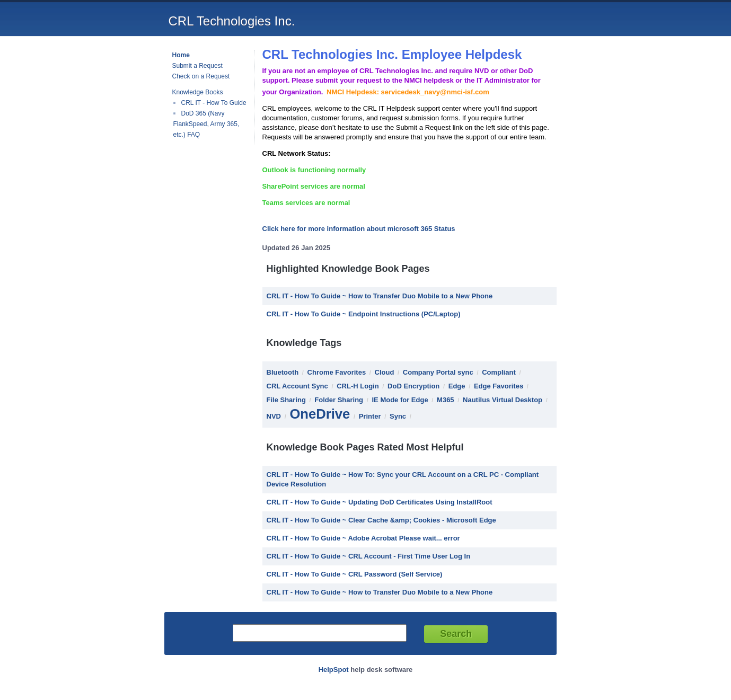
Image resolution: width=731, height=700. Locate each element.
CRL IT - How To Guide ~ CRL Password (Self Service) (355, 574)
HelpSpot (334, 670)
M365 (446, 400)
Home (181, 55)
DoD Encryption (413, 386)
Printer (370, 416)
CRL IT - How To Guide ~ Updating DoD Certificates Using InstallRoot (380, 502)
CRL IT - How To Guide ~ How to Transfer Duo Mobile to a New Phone (380, 296)
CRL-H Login (358, 386)
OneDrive (320, 414)
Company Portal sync (438, 372)
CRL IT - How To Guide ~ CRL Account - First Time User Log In (369, 556)
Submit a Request (197, 66)
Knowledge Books (198, 92)
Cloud (385, 372)
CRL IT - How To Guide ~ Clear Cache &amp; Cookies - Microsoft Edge (381, 520)
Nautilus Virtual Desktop (503, 400)
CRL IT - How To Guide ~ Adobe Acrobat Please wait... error (363, 538)
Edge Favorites (499, 386)
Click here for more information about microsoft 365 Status (359, 229)
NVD (274, 416)
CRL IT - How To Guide (214, 103)
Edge (457, 386)
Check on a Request (201, 76)
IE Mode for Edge (400, 400)
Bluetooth (283, 372)
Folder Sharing (339, 400)
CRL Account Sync (297, 386)
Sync (398, 416)
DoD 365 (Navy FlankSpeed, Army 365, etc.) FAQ (206, 124)
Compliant (499, 372)
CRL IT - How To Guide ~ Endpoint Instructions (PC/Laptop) (364, 314)
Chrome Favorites (337, 372)
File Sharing (286, 400)
